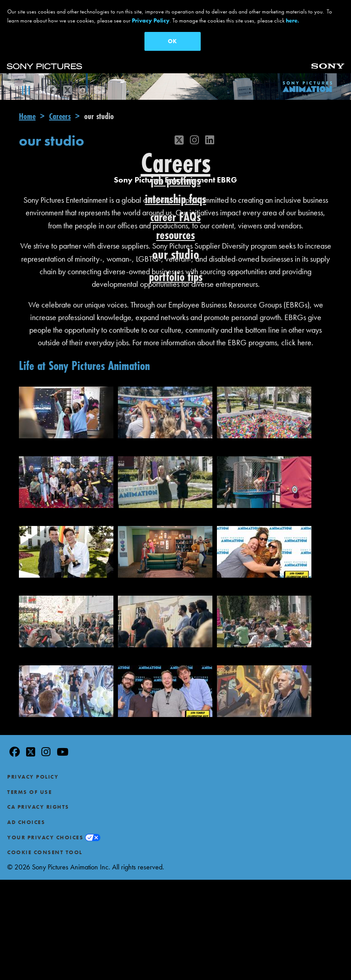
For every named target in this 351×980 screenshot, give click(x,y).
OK (172, 41)
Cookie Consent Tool (45, 852)
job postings (176, 180)
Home (27, 116)
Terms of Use (29, 792)
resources (175, 235)
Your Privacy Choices (45, 837)
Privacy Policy (33, 777)
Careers (60, 116)
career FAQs (175, 217)
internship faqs (175, 199)
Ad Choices (26, 822)
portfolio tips (176, 277)
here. (292, 20)
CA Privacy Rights (38, 807)
